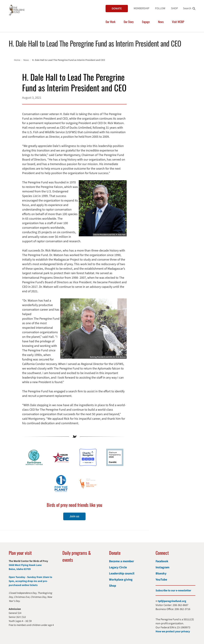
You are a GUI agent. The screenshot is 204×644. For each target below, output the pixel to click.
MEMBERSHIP (141, 8)
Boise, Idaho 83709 (20, 569)
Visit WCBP (178, 22)
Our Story (129, 22)
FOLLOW (160, 8)
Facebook (162, 561)
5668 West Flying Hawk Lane (25, 565)
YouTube (161, 580)
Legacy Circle (118, 567)
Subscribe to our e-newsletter (173, 590)
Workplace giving (121, 580)
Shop (113, 586)
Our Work (110, 22)
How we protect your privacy (173, 631)
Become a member (122, 561)
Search (187, 8)
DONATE (117, 9)
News (161, 22)
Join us (74, 516)
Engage (146, 22)
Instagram (162, 567)
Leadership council (122, 573)
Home (17, 60)
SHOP (174, 8)
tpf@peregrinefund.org (172, 601)
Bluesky (161, 573)
